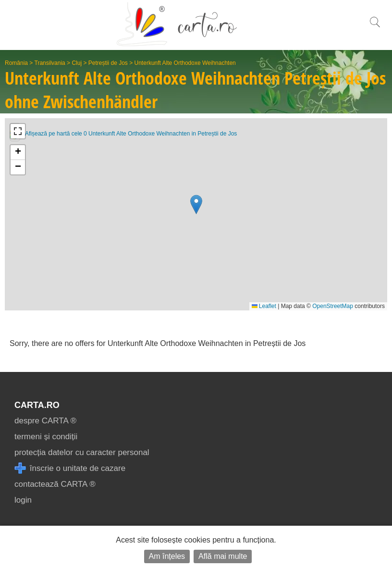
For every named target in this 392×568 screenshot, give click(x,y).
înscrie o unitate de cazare (70, 468)
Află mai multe (223, 556)
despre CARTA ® (45, 421)
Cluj (77, 63)
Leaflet (264, 306)
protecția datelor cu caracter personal (82, 452)
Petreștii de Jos (108, 63)
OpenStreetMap (333, 306)
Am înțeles (167, 556)
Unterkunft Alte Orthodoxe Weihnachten (185, 63)
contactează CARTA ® (55, 484)
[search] (375, 27)
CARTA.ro (37, 405)
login (23, 500)
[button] (196, 204)
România (16, 63)
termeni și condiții (46, 437)
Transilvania (50, 63)
